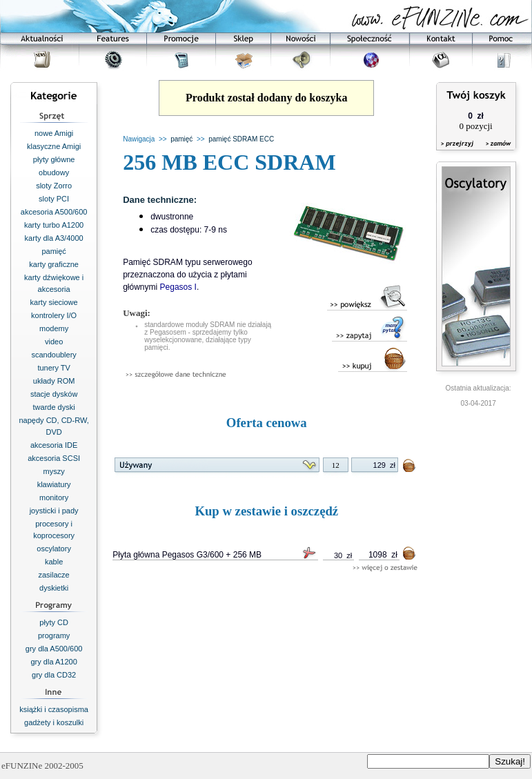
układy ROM (54, 381)
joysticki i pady (54, 511)
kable (54, 562)
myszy (54, 471)
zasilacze (54, 575)
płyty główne (54, 159)
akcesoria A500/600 (54, 212)
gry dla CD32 (54, 675)
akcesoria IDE (54, 445)
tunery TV (54, 368)
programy (54, 635)
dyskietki (54, 588)
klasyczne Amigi (54, 146)
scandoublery (53, 355)
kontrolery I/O (54, 315)
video (54, 342)
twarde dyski (54, 407)
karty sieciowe (54, 302)
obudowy (54, 172)
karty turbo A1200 (54, 225)
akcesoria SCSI (54, 458)
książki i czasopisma (54, 709)
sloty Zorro (54, 186)
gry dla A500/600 (54, 649)
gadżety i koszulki (54, 722)
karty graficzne (54, 264)
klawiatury (54, 484)
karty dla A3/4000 (54, 238)
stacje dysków (54, 394)
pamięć (53, 251)
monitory (54, 497)
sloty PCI (54, 199)
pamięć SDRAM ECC (241, 139)
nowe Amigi (54, 133)
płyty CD (54, 622)
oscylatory (54, 549)
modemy (54, 328)
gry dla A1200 (53, 662)
